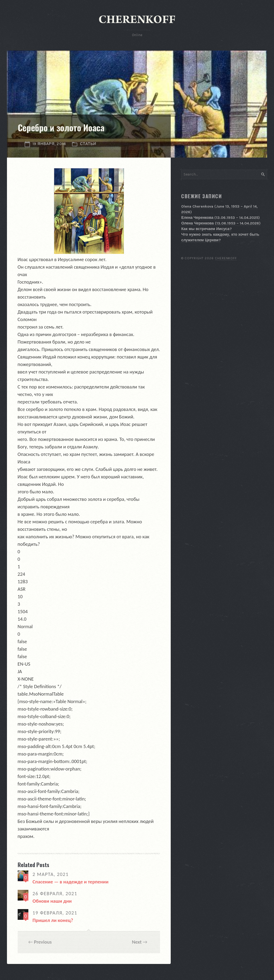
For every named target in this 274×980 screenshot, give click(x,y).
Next (137, 942)
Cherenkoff (226, 258)
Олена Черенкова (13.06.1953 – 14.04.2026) (221, 223)
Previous (43, 942)
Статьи (88, 144)
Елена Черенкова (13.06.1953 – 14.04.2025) (220, 218)
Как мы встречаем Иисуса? (206, 229)
